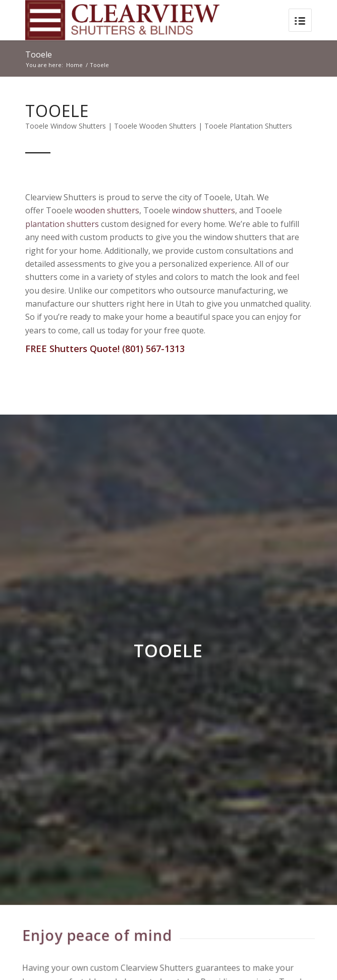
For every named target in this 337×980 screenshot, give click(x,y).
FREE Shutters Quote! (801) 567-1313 (105, 349)
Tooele (39, 54)
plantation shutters (62, 224)
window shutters (204, 210)
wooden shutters (107, 210)
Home (74, 65)
